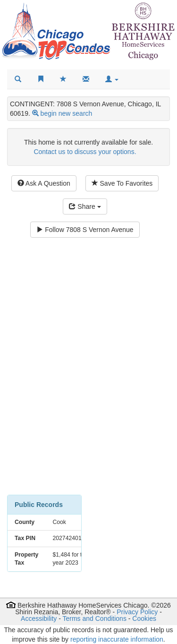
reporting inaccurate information (117, 639)
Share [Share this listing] (85, 206)
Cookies (144, 618)
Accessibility (39, 618)
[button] (112, 79)
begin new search (67, 113)
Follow (85, 230)
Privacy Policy (137, 612)
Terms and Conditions (95, 618)
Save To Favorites (122, 183)
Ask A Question (44, 183)
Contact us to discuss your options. (85, 152)
